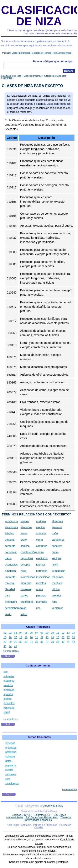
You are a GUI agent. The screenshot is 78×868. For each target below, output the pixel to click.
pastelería (11, 752)
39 (58, 642)
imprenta (10, 577)
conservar (11, 552)
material (10, 583)
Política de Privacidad (45, 825)
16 (10, 637)
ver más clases (11, 651)
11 (58, 633)
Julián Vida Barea (53, 806)
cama (40, 540)
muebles (57, 583)
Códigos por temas (42, 53)
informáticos (28, 577)
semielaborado (14, 608)
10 (52, 633)
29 (5, 642)
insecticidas (43, 577)
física (55, 565)
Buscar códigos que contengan (53, 61)
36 (42, 642)
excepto (25, 565)
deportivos (27, 558)
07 (37, 633)
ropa (54, 602)
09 (47, 633)
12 (63, 633)
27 (68, 637)
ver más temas (11, 719)
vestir (8, 614)
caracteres (58, 540)
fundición (10, 571)
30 (10, 642)
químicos (42, 602)
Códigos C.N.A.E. (22, 815)
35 (37, 642)
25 (58, 637)
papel (7, 712)
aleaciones (11, 527)
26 (63, 637)
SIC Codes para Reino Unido (42, 818)
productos (11, 602)
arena (24, 533)
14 (74, 633)
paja (8, 596)
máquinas (58, 577)
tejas (23, 608)
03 (15, 633)
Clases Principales (38, 627)
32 (21, 642)
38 (52, 642)
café (8, 779)
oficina (56, 589)
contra (40, 552)
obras (40, 589)
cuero (55, 552)
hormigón (42, 571)
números (26, 589)
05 (26, 633)
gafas (8, 761)
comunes (42, 546)
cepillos (25, 546)
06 (31, 633)
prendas (57, 596)
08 (42, 633)
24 (52, 637)
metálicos (9, 681)
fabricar (41, 565)
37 (47, 642)
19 (26, 637)
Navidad (10, 589)
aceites (25, 521)
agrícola (41, 521)
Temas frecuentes (62, 53)
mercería (26, 583)
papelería (11, 766)
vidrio (24, 614)
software (10, 757)
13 (68, 633)
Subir (8, 656)
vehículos (58, 608)
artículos (41, 533)
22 (42, 637)
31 (15, 642)
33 (26, 642)
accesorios (11, 521)
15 (5, 637)
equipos (57, 558)
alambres (57, 521)
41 (68, 642)
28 (74, 637)
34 (31, 642)
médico (8, 699)
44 (10, 646)
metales (41, 583)
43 (5, 646)
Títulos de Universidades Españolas (47, 819)
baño (55, 533)
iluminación (59, 571)
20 (31, 637)
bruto (24, 540)
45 (15, 646)
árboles (9, 533)
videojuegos (12, 783)
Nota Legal (13, 825)
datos (8, 558)
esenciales (11, 565)
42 (74, 642)
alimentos (26, 527)
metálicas (9, 690)
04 (21, 633)
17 (15, 637)
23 (47, 637)
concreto (57, 546)
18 (21, 637)
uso (38, 608)
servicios (8, 685)
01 (5, 633)
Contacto (26, 825)
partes (24, 596)
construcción (28, 552)
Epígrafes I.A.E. (43, 815)
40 (63, 642)
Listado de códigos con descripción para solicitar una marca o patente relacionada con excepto (42, 32)
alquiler (41, 527)
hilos (23, 571)
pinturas (41, 596)
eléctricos (42, 558)
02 (10, 633)
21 (37, 637)
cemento (10, 546)
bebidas (10, 540)
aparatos (57, 527)
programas (27, 602)
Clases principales (21, 53)
